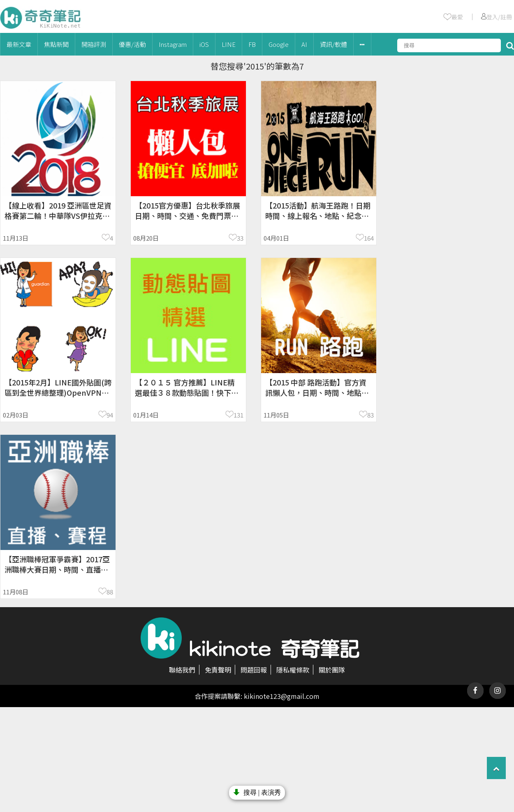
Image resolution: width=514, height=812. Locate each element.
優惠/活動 (132, 44)
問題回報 (254, 670)
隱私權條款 (293, 670)
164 (369, 238)
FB (252, 44)
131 (238, 415)
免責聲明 (218, 670)
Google (279, 44)
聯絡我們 (182, 670)
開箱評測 (94, 44)
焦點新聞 (56, 44)
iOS (204, 44)
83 (370, 415)
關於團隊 (332, 670)
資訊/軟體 (333, 44)
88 (110, 592)
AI (304, 44)
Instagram (173, 44)
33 (240, 238)
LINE (229, 44)
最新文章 (19, 44)
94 (110, 415)
